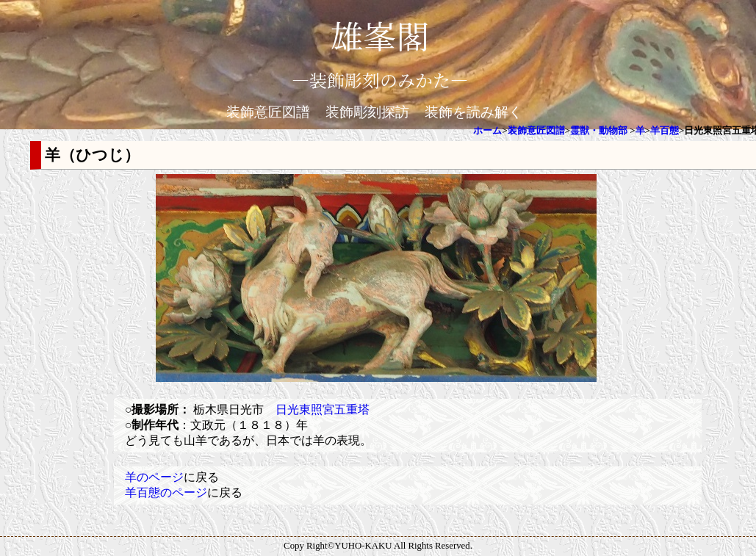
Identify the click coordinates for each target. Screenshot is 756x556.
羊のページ (154, 477)
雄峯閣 (380, 35)
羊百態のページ (166, 492)
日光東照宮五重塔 (323, 409)
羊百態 (665, 131)
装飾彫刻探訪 (367, 112)
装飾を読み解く (474, 112)
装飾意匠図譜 (268, 112)
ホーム (487, 131)
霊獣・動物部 (599, 131)
